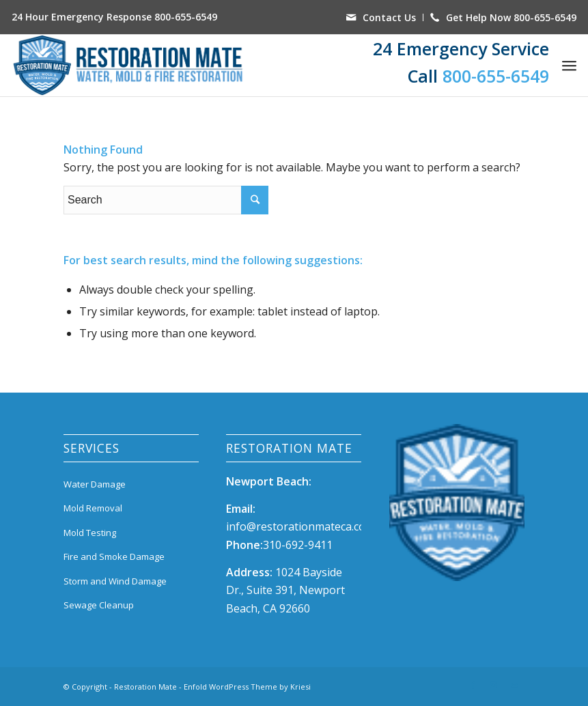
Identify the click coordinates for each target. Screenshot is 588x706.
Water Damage (95, 484)
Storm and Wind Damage (115, 581)
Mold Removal (93, 508)
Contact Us (389, 17)
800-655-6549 (186, 17)
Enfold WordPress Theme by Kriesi (247, 687)
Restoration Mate (145, 687)
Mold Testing (90, 533)
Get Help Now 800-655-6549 (511, 17)
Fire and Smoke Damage (114, 556)
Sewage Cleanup (99, 605)
